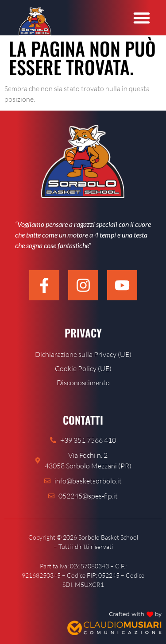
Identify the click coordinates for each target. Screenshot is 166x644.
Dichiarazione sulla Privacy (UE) (83, 354)
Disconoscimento (83, 383)
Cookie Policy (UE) (83, 368)
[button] (142, 18)
